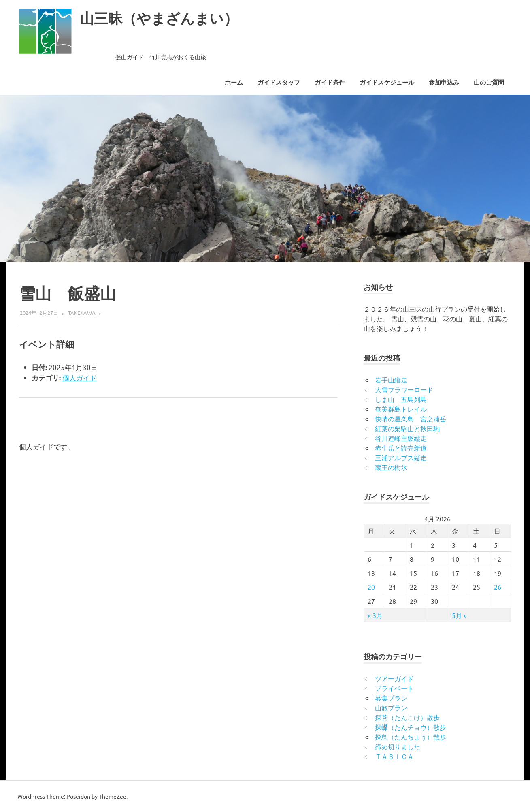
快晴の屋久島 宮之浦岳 (411, 419)
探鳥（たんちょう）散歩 (411, 737)
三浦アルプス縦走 (401, 457)
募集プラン (391, 698)
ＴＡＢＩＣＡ (394, 756)
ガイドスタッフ (279, 83)
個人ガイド (80, 377)
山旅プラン (391, 707)
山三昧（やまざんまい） (166, 18)
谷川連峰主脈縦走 (401, 438)
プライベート (394, 688)
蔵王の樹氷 (391, 467)
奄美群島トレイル (401, 409)
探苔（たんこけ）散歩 (407, 717)
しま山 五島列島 (401, 399)
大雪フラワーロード (404, 389)
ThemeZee (113, 796)
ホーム (234, 83)
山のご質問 (489, 83)
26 (498, 587)
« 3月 (375, 615)
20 (371, 587)
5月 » (459, 615)
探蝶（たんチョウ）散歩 (411, 727)
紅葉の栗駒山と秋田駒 (407, 428)
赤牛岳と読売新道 (401, 448)
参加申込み (444, 83)
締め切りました (398, 746)
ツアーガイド (394, 678)
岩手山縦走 (391, 380)
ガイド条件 (330, 83)
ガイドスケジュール (387, 83)
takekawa (82, 313)
